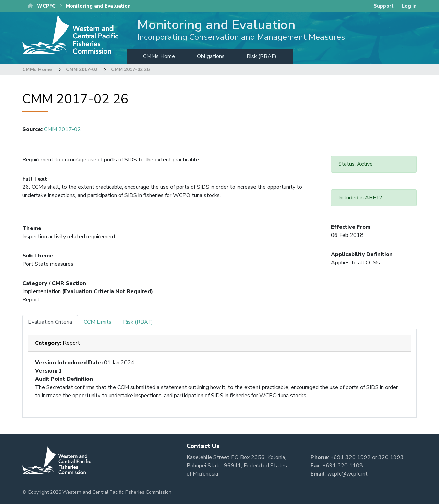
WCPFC (46, 6)
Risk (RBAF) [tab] (138, 322)
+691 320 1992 (351, 457)
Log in (409, 6)
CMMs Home (159, 56)
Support (384, 6)
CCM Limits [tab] (98, 322)
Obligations (211, 56)
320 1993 (391, 457)
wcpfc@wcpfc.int (347, 474)
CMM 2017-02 (82, 70)
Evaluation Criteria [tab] (50, 322)
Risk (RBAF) (262, 56)
